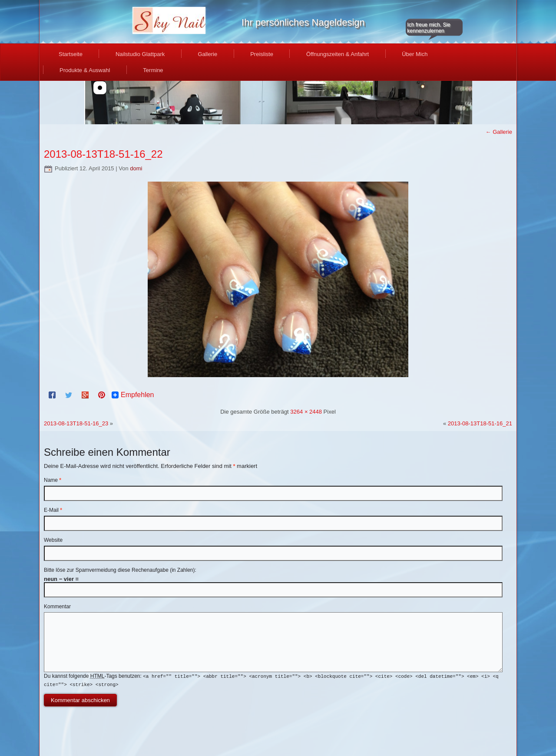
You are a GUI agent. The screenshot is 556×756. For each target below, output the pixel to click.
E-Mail (53, 510)
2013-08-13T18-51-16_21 (480, 423)
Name (53, 480)
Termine (153, 70)
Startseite (71, 54)
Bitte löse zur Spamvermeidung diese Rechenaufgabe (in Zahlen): (120, 570)
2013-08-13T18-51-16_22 (103, 154)
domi (136, 168)
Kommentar (57, 607)
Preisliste (262, 54)
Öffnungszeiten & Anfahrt (338, 54)
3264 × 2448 (306, 412)
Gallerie (207, 54)
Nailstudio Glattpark (140, 54)
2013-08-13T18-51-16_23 (76, 423)
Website (53, 540)
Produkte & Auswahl (85, 70)
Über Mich (415, 54)
